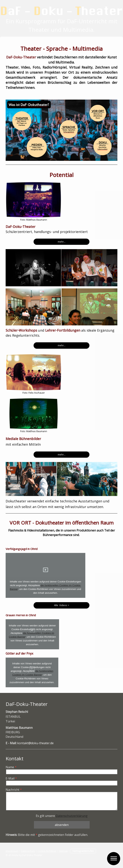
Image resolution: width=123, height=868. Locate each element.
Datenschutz (28, 851)
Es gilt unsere (62, 816)
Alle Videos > (62, 605)
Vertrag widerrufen (83, 851)
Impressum (12, 851)
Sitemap (63, 851)
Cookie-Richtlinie (47, 851)
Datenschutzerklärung (72, 816)
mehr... (62, 242)
